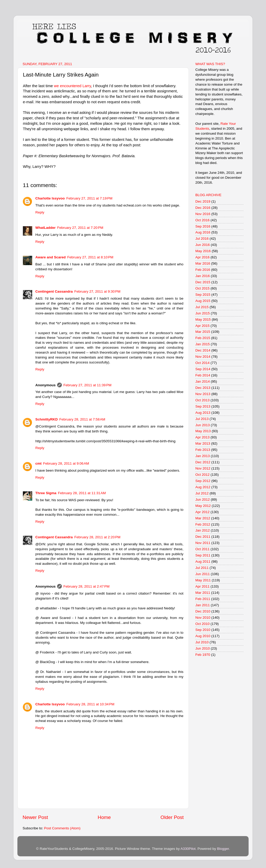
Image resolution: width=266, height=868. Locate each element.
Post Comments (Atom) (62, 828)
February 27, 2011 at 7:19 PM (89, 198)
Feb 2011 (203, 599)
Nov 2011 (203, 543)
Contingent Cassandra (54, 291)
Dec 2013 (203, 388)
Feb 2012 (203, 524)
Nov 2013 (203, 394)
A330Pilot (188, 849)
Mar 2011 (203, 593)
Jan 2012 (203, 530)
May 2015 (203, 319)
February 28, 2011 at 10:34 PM (90, 704)
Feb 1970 (203, 655)
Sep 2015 (203, 295)
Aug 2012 (203, 487)
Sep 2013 (203, 406)
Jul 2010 (202, 642)
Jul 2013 (202, 419)
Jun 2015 (203, 313)
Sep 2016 (203, 226)
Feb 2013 (203, 450)
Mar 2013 (203, 443)
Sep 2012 (203, 481)
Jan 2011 (203, 605)
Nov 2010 (203, 618)
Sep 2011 (203, 555)
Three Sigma (46, 493)
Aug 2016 (203, 232)
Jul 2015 (202, 307)
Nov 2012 (203, 468)
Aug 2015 (203, 301)
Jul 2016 (202, 239)
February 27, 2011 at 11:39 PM (87, 385)
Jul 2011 (202, 568)
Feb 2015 (203, 338)
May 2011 (203, 580)
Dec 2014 (203, 350)
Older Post (172, 817)
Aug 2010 (203, 636)
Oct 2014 (202, 363)
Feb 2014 (203, 375)
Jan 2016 (203, 276)
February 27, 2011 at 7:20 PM (80, 228)
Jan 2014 (203, 381)
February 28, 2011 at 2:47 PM (86, 586)
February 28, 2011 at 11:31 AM (82, 493)
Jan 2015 (203, 344)
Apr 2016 (202, 257)
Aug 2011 (203, 562)
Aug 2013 (203, 413)
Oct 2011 (202, 549)
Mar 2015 (203, 332)
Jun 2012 (203, 500)
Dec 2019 (203, 201)
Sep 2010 (203, 630)
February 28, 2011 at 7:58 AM (82, 419)
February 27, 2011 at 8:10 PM (90, 257)
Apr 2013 (202, 437)
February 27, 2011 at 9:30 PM (97, 291)
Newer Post (35, 817)
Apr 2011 (202, 586)
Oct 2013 (202, 400)
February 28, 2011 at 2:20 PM (97, 537)
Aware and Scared (51, 257)
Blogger (223, 849)
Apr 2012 (202, 512)
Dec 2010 (203, 611)
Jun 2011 (203, 574)
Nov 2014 (203, 357)
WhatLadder (45, 228)
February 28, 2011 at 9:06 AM (66, 463)
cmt (38, 463)
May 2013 (203, 431)
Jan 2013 (203, 456)
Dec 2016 (203, 208)
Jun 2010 (203, 648)
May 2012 (203, 506)
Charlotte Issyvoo (50, 198)
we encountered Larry (72, 86)
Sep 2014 (203, 369)
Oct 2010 (202, 624)
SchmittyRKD (46, 419)
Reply (40, 212)
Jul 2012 (202, 493)
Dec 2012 (203, 462)
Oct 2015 (202, 288)
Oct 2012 (202, 475)
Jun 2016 (203, 245)
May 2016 (203, 251)
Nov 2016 (203, 214)
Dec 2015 (203, 282)
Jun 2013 (203, 425)
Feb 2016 (203, 270)
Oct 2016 (202, 220)
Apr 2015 (202, 326)
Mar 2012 (203, 518)
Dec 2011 (203, 537)
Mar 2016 (203, 263)
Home (104, 817)
